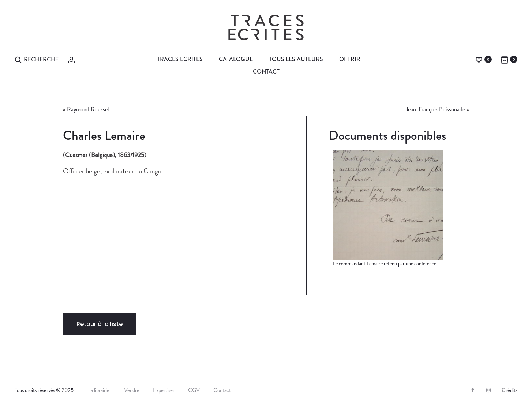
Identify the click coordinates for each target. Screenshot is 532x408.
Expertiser (164, 390)
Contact (266, 72)
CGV (194, 390)
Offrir (350, 59)
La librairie (99, 390)
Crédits (509, 390)
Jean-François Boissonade (435, 109)
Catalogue (236, 59)
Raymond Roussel (88, 109)
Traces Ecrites (180, 59)
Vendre (132, 390)
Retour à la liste (100, 324)
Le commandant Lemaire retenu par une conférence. (385, 263)
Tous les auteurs (296, 59)
